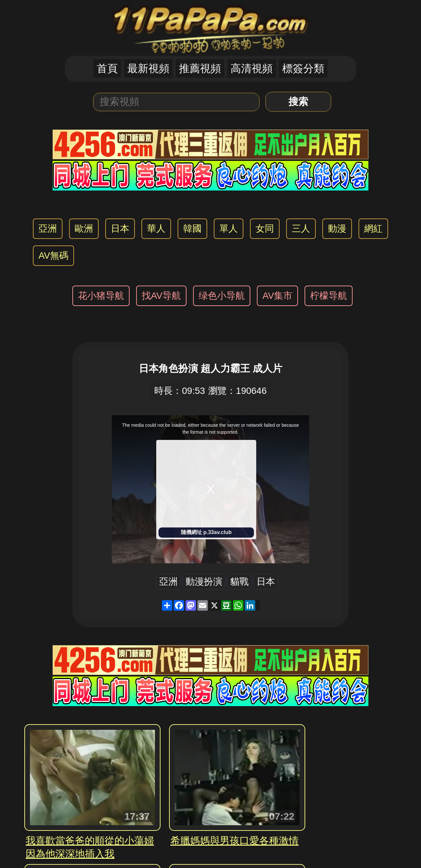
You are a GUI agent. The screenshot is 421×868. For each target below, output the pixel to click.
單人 (229, 229)
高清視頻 (252, 68)
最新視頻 (148, 68)
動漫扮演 (204, 582)
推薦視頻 (200, 68)
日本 (120, 229)
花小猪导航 (101, 296)
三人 (301, 229)
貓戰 (239, 582)
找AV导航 (161, 296)
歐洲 (84, 229)
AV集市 (277, 296)
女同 (265, 229)
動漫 (337, 229)
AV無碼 (53, 255)
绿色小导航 (222, 296)
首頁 (107, 68)
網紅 (373, 229)
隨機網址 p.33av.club (206, 532)
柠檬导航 (329, 296)
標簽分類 (303, 68)
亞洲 (48, 229)
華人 (156, 229)
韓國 (192, 229)
